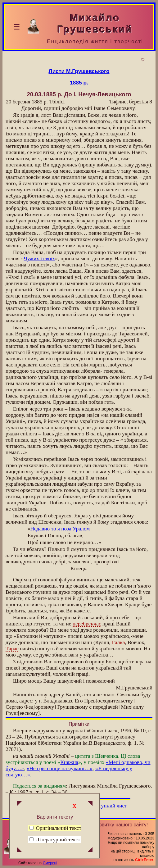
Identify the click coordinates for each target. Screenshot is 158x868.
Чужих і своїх (39, 259)
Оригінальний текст (55, 828)
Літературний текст (58, 840)
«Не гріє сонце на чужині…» (60, 768)
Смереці (50, 863)
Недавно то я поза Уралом (60, 529)
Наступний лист (108, 806)
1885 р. (79, 83)
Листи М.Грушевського (79, 71)
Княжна (69, 762)
